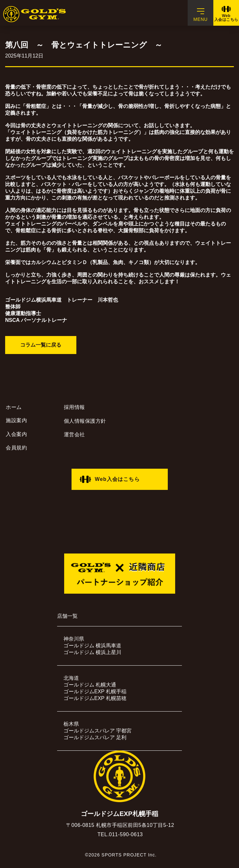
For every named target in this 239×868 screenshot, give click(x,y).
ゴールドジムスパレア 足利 (95, 737)
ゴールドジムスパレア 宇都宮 (98, 731)
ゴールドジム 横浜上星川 (92, 652)
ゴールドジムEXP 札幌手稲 (95, 691)
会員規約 (16, 448)
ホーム (14, 407)
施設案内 (16, 420)
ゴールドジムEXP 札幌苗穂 (95, 698)
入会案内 (16, 434)
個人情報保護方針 (85, 421)
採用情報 (74, 407)
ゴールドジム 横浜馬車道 (92, 646)
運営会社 (74, 434)
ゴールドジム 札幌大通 (90, 685)
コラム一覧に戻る (41, 345)
